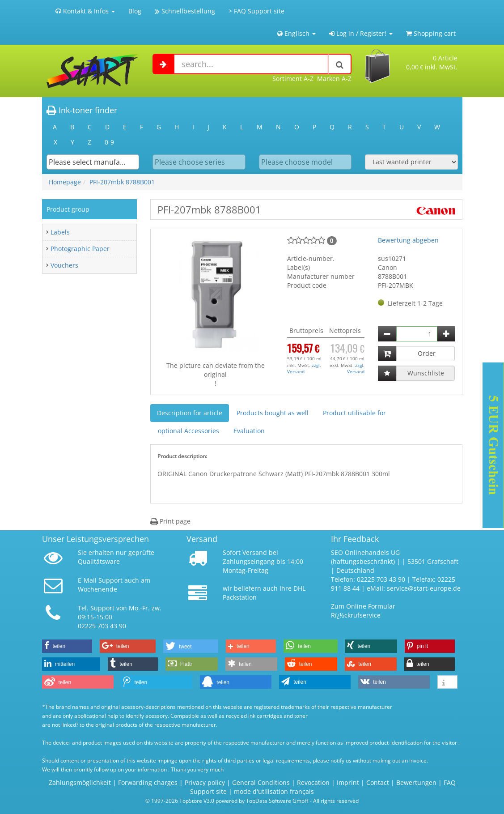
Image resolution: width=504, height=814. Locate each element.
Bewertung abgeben (408, 240)
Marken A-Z (334, 79)
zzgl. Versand (304, 368)
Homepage (65, 182)
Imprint (348, 782)
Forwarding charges (148, 782)
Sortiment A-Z (293, 79)
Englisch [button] (296, 33)
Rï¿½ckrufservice (356, 615)
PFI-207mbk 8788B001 (122, 182)
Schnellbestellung (185, 11)
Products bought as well (273, 413)
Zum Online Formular (363, 606)
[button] (67, 646)
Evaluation (249, 431)
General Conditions (262, 782)
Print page (170, 521)
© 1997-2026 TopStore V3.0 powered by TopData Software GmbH (227, 801)
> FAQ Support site (256, 11)
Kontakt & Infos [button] (85, 11)
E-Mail (87, 580)
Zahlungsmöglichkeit (80, 782)
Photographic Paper (80, 249)
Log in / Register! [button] (361, 33)
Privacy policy (205, 782)
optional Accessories (188, 431)
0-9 (109, 142)
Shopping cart (431, 33)
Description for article (190, 413)
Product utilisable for (354, 413)
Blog (135, 11)
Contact (378, 782)
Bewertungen (416, 782)
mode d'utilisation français (274, 791)
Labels (60, 232)
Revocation (313, 782)
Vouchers (64, 265)
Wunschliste (426, 373)
